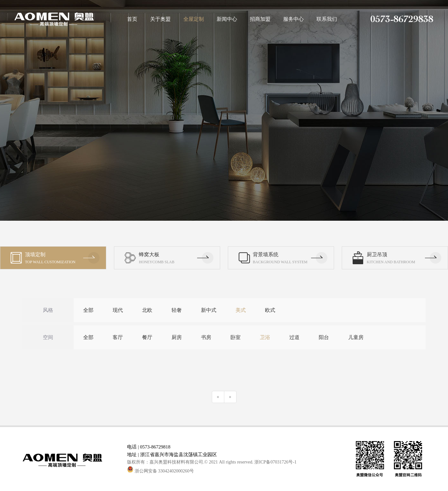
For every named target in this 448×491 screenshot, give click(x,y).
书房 (206, 337)
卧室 (236, 337)
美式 (241, 310)
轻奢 (177, 310)
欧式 (270, 310)
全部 (88, 310)
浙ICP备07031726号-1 (275, 462)
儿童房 (356, 337)
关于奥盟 (160, 19)
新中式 (209, 310)
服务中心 (293, 19)
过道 (294, 337)
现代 (118, 310)
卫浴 (265, 337)
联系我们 (327, 19)
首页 (132, 19)
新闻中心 (227, 19)
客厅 (118, 337)
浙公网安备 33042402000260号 (160, 471)
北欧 (147, 310)
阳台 (324, 337)
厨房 (177, 337)
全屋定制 (194, 19)
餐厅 (147, 337)
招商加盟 (260, 19)
